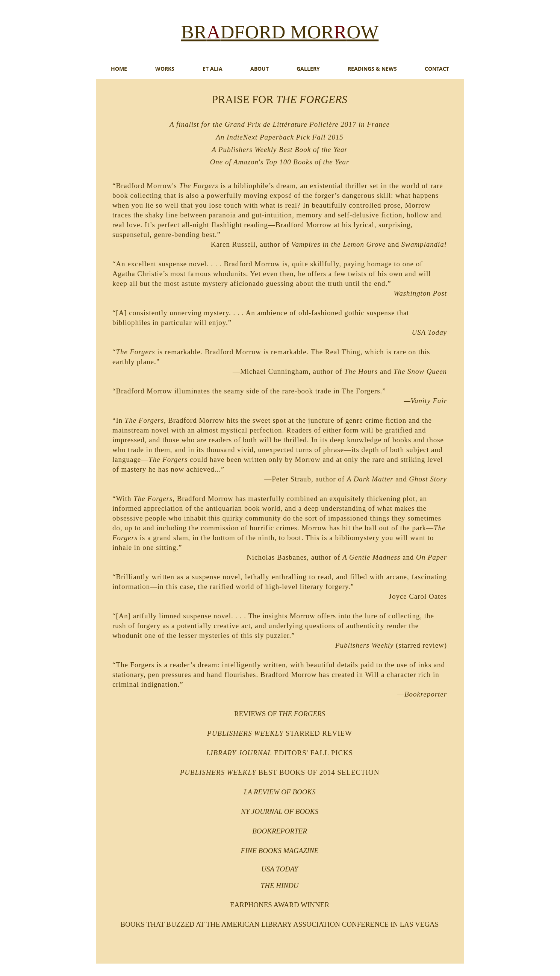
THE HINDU (280, 886)
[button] (212, 65)
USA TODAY (280, 869)
